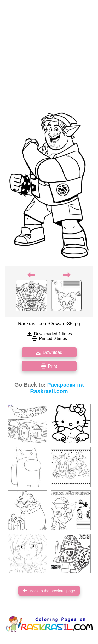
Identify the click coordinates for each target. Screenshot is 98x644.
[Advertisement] (49, 54)
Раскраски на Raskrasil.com (57, 388)
